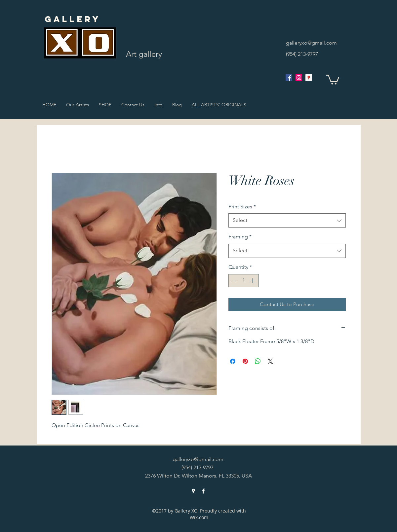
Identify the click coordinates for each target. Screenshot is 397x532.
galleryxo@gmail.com (311, 43)
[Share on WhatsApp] (258, 361)
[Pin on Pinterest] (245, 361)
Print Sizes (242, 207)
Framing (240, 237)
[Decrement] (234, 281)
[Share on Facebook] (233, 361)
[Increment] (253, 281)
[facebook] (289, 78)
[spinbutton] (244, 281)
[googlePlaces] (309, 78)
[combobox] (287, 220)
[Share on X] (270, 361)
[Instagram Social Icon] (299, 78)
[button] (333, 79)
